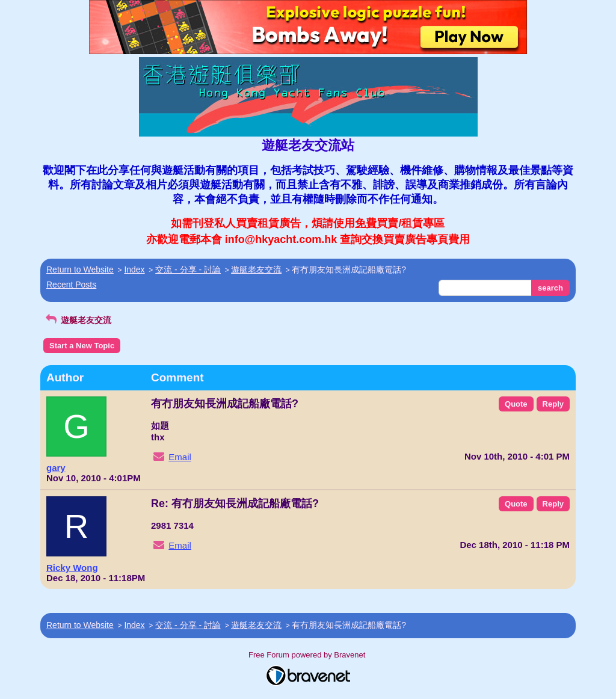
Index (134, 269)
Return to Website (80, 269)
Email (180, 457)
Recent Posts (71, 285)
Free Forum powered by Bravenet (308, 655)
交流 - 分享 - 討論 (188, 269)
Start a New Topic (82, 346)
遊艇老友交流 (256, 269)
